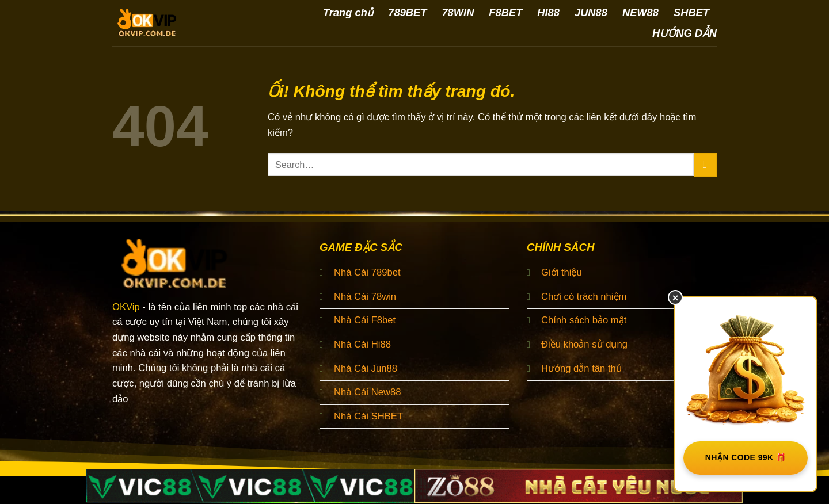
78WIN (458, 12)
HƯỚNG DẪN (685, 33)
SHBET (691, 12)
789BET (407, 12)
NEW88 (640, 12)
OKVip (126, 307)
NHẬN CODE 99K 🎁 (746, 457)
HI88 (548, 12)
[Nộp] (705, 165)
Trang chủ (348, 12)
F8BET (505, 12)
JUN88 (591, 12)
